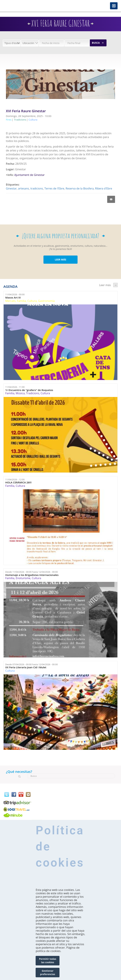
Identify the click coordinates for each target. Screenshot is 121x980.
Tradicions (33, 393)
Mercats (10, 301)
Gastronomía (46, 301)
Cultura (32, 301)
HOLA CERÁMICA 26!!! (18, 482)
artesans (24, 188)
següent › (115, 285)
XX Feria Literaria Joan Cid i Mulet (26, 667)
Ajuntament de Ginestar (29, 175)
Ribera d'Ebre (104, 188)
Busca (96, 43)
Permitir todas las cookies (48, 961)
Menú (114, 6)
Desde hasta (32, 572)
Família (21, 301)
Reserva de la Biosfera (80, 188)
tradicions (37, 188)
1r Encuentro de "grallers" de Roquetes (29, 390)
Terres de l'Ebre (54, 188)
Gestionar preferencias (48, 972)
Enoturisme (23, 578)
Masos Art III (13, 298)
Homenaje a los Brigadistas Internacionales (32, 575)
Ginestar (11, 188)
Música (20, 393)
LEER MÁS (60, 260)
